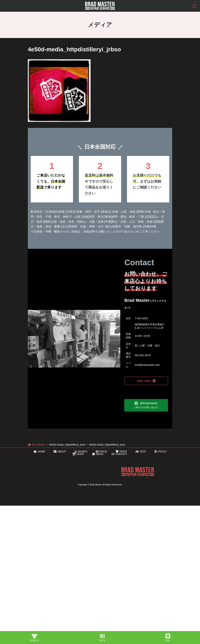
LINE (168, 638)
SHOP (78, 454)
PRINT (121, 452)
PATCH (160, 452)
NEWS (98, 454)
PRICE (101, 452)
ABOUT (60, 452)
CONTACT (119, 454)
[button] (146, 381)
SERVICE (35, 638)
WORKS (81, 452)
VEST (141, 452)
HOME (39, 452)
